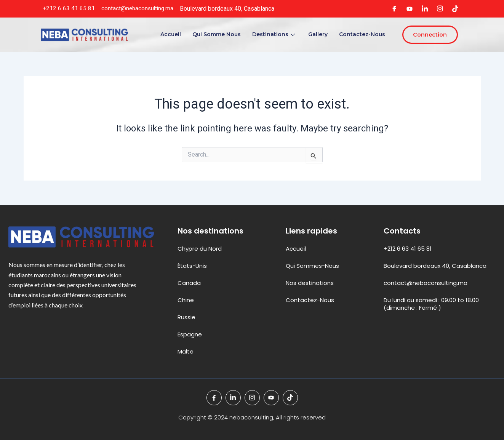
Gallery (317, 34)
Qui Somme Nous (216, 34)
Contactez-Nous (361, 34)
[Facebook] (394, 9)
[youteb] (410, 9)
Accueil (170, 34)
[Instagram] (440, 9)
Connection (429, 35)
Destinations (274, 34)
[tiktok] (455, 9)
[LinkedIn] (425, 9)
